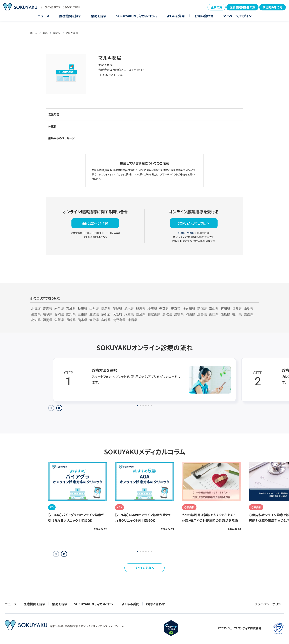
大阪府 (57, 33)
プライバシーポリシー (269, 604)
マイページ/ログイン (237, 16)
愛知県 (71, 314)
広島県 (202, 314)
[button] (64, 554)
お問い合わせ (204, 16)
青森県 (48, 308)
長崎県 (71, 320)
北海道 (36, 308)
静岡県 (59, 314)
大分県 (94, 320)
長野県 (36, 314)
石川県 (225, 308)
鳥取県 (167, 314)
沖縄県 (132, 320)
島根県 (179, 314)
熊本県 (82, 320)
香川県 (237, 314)
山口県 (214, 314)
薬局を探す (99, 16)
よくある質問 (176, 16)
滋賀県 (94, 314)
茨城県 (117, 308)
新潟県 (202, 308)
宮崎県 (106, 320)
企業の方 (217, 7)
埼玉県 (152, 308)
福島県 (106, 308)
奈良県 (141, 314)
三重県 (82, 314)
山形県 (94, 308)
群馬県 (141, 308)
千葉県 (164, 308)
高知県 (36, 320)
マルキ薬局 (72, 33)
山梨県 (249, 308)
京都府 (106, 314)
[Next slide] (59, 408)
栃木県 (129, 308)
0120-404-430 (98, 223)
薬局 (45, 33)
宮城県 (71, 308)
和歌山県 (154, 314)
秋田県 (82, 308)
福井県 (237, 308)
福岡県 (48, 320)
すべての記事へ (145, 568)
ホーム (34, 33)
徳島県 (225, 314)
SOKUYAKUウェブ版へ (194, 223)
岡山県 (190, 314)
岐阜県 (48, 314)
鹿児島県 (119, 320)
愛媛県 (249, 314)
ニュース (43, 16)
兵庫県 (129, 314)
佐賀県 (59, 320)
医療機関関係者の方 (242, 7)
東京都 (176, 308)
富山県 (214, 308)
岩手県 (59, 308)
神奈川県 (189, 308)
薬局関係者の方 (273, 7)
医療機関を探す (70, 16)
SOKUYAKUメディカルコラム (137, 16)
